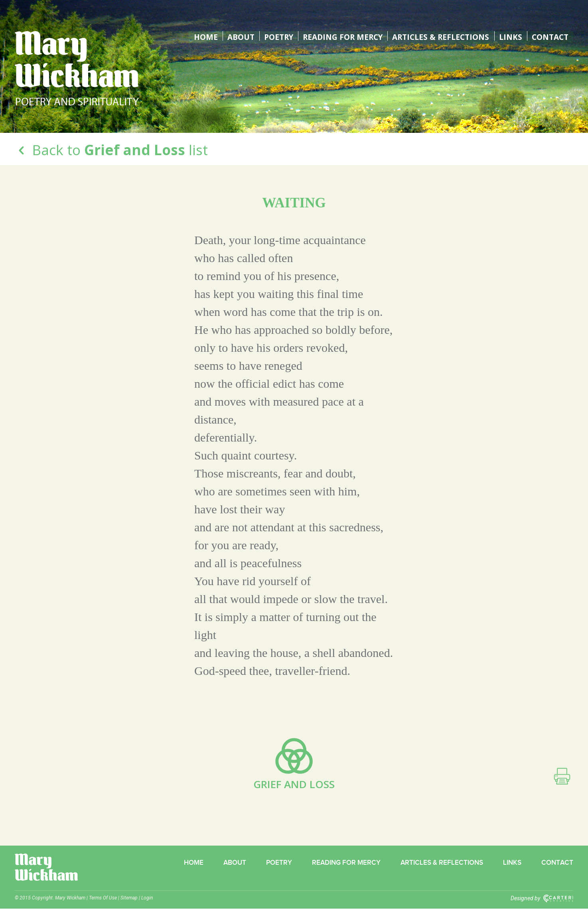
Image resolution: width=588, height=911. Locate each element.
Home (197, 36)
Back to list (111, 150)
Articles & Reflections (439, 36)
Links (510, 36)
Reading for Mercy (337, 36)
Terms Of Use (103, 900)
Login (147, 900)
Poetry (270, 36)
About (232, 36)
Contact (550, 36)
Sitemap (129, 900)
